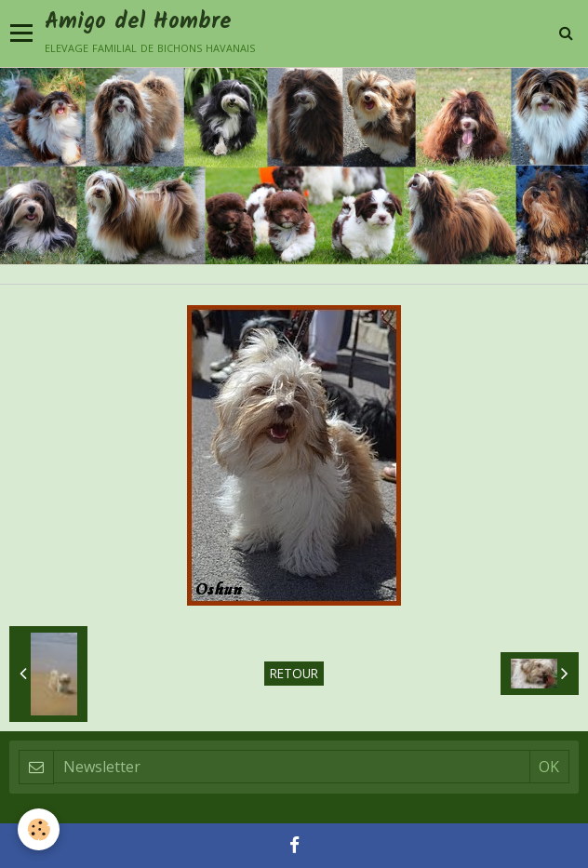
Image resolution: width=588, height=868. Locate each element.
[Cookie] (40, 829)
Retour (294, 673)
